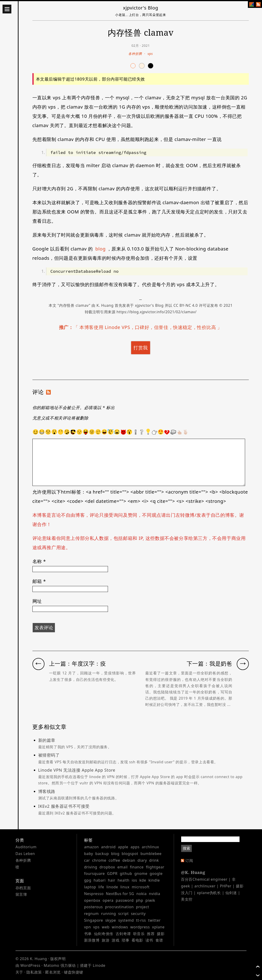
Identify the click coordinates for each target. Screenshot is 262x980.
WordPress (30, 965)
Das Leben (25, 854)
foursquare (94, 874)
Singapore (94, 920)
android (108, 847)
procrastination (120, 907)
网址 (37, 601)
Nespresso (94, 894)
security (138, 914)
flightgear (155, 867)
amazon (92, 847)
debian (129, 860)
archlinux (150, 847)
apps (135, 847)
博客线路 (144, 795)
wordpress (140, 927)
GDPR (112, 874)
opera (108, 900)
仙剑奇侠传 (104, 934)
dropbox (107, 867)
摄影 (161, 934)
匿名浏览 (53, 972)
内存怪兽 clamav (74, 305)
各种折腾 (135, 54)
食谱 (159, 940)
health (124, 880)
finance (137, 867)
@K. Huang (193, 872)
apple (123, 847)
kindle (154, 880)
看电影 (137, 940)
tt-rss (141, 920)
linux (125, 887)
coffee (114, 860)
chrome (99, 860)
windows (120, 927)
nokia (142, 894)
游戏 (115, 940)
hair (112, 880)
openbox (92, 900)
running (108, 914)
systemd (126, 920)
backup (102, 854)
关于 (19, 972)
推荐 (151, 934)
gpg (88, 880)
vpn (88, 927)
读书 (149, 940)
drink (154, 860)
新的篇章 (144, 744)
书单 (88, 934)
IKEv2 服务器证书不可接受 (144, 810)
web (106, 927)
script (123, 914)
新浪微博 (92, 940)
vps (150, 54)
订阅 (189, 861)
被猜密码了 (144, 759)
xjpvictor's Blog (141, 8)
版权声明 (58, 959)
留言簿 (21, 894)
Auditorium (26, 847)
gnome (141, 874)
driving (91, 867)
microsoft (141, 887)
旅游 (106, 940)
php (140, 900)
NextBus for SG (120, 894)
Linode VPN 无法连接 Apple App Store (144, 777)
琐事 (125, 940)
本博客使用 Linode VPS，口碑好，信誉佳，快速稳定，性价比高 (148, 327)
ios (134, 880)
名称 (39, 561)
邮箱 (39, 581)
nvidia (155, 894)
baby (89, 854)
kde (143, 880)
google (156, 874)
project (143, 907)
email (123, 867)
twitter (155, 920)
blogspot (130, 854)
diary (142, 860)
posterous (93, 907)
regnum (92, 914)
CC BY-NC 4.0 (186, 305)
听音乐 (139, 934)
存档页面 (23, 888)
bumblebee (151, 854)
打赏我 (141, 348)
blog (101, 249)
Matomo (52, 965)
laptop (90, 887)
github (126, 874)
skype (111, 920)
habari (100, 880)
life (101, 887)
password (125, 900)
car (87, 860)
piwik (150, 900)
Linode (99, 965)
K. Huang (105, 305)
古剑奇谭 (123, 934)
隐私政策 (34, 972)
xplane (158, 927)
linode (112, 887)
